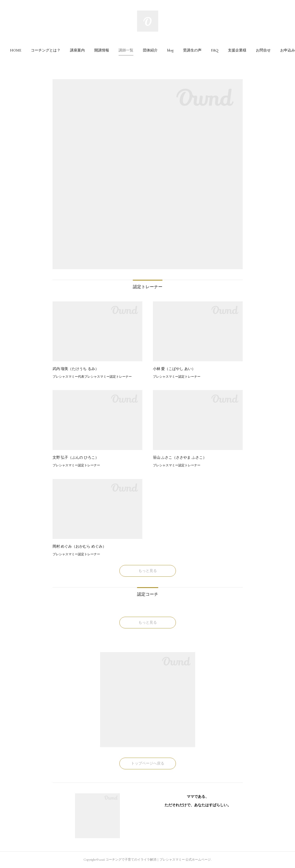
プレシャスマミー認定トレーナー (177, 377)
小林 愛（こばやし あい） (174, 369)
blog (170, 50)
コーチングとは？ (46, 50)
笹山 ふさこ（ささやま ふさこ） (180, 457)
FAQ (215, 50)
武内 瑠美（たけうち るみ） (76, 369)
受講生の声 (192, 50)
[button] (16, 50)
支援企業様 (237, 50)
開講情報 (102, 50)
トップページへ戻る (148, 763)
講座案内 (77, 50)
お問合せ (263, 50)
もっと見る (148, 571)
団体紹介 (150, 50)
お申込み (288, 50)
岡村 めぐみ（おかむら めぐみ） (79, 546)
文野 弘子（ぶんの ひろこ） (76, 457)
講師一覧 (126, 50)
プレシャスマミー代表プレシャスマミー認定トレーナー (92, 377)
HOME (16, 50)
